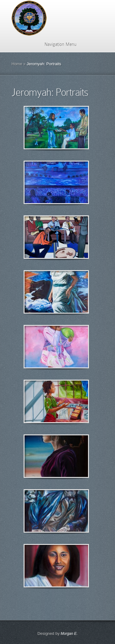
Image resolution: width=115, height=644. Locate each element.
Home (17, 64)
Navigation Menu (57, 44)
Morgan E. (69, 634)
